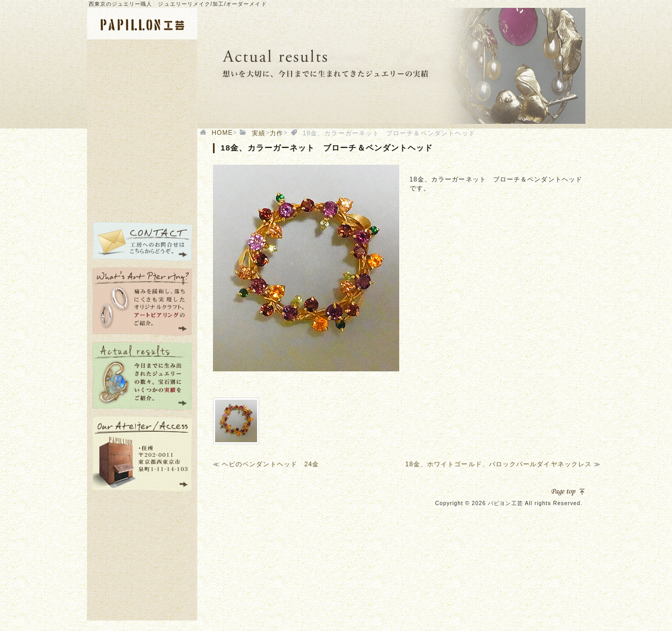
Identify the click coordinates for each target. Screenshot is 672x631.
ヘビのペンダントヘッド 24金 (271, 464)
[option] (306, 268)
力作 (276, 133)
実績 (259, 133)
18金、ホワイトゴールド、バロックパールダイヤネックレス (498, 464)
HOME (222, 133)
